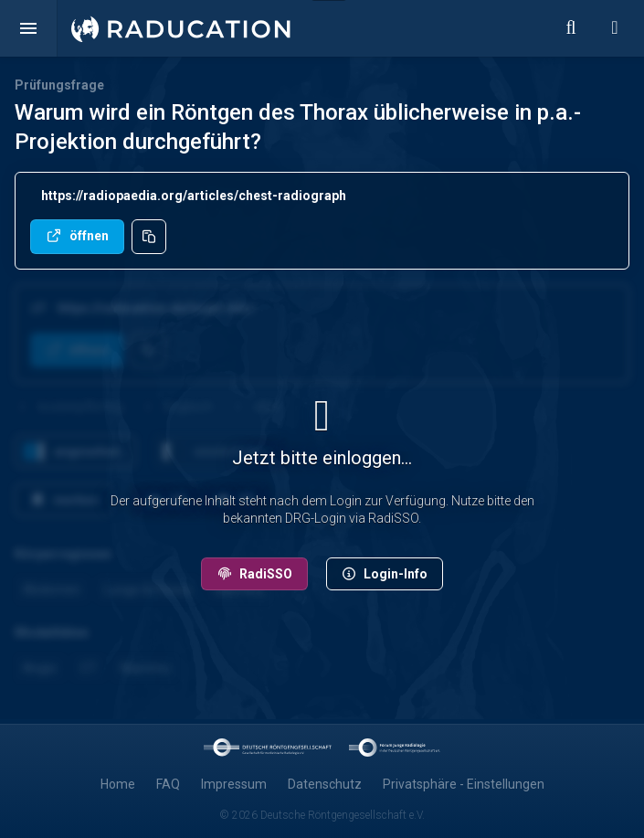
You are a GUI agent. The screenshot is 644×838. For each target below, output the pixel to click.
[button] (28, 28)
